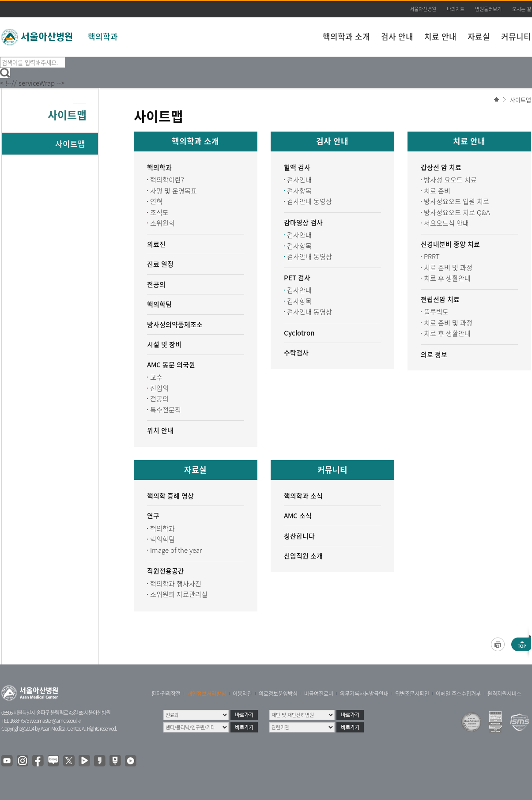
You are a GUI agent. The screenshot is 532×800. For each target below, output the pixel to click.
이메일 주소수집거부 (458, 694)
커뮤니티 (516, 36)
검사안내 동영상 (309, 201)
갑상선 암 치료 (441, 167)
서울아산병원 (423, 9)
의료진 (156, 244)
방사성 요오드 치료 (450, 180)
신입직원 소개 (303, 556)
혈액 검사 (297, 167)
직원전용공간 (166, 571)
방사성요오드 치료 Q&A (457, 212)
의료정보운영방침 (278, 694)
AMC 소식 (298, 516)
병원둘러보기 (488, 9)
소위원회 (162, 223)
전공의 (156, 284)
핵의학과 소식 (303, 496)
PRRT (432, 257)
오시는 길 (522, 9)
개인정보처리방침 (207, 694)
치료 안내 (440, 36)
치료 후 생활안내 (447, 278)
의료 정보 (434, 355)
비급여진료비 (319, 694)
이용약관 (242, 694)
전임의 (159, 388)
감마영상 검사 (303, 223)
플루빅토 (436, 312)
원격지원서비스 (504, 694)
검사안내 (299, 180)
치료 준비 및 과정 (448, 268)
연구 (153, 516)
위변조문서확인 (412, 694)
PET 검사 (297, 278)
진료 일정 (160, 264)
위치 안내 (160, 430)
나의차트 (456, 9)
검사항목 (299, 191)
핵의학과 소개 (346, 36)
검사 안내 (397, 36)
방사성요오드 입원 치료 (457, 201)
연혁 (156, 201)
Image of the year (176, 550)
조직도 (159, 212)
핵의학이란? (167, 180)
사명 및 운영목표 (174, 191)
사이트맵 (521, 100)
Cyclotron (299, 333)
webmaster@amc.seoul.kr (55, 721)
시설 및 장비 (164, 344)
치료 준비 (437, 191)
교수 (156, 377)
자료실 (479, 36)
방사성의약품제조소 (175, 325)
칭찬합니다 (299, 536)
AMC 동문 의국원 (171, 365)
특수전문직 (166, 410)
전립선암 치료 (440, 299)
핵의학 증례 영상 (170, 496)
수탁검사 (296, 353)
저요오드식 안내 (446, 223)
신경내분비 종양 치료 (450, 244)
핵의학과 (103, 36)
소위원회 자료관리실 (179, 594)
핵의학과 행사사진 (176, 584)
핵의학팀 (159, 304)
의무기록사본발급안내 (364, 694)
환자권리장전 (166, 694)
